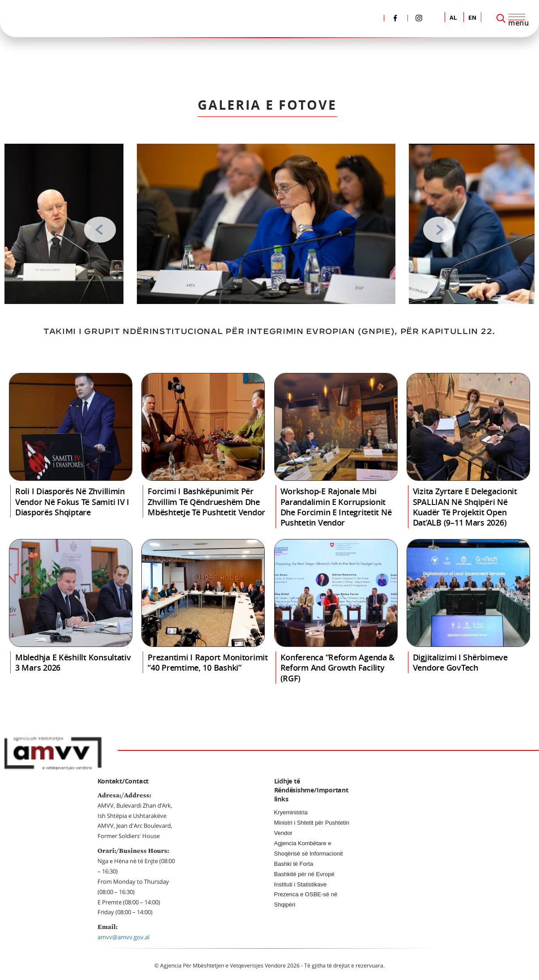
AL (453, 18)
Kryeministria (291, 812)
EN (472, 18)
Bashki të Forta (294, 864)
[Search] (501, 18)
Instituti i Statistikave (301, 884)
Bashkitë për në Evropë (304, 874)
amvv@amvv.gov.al (123, 937)
